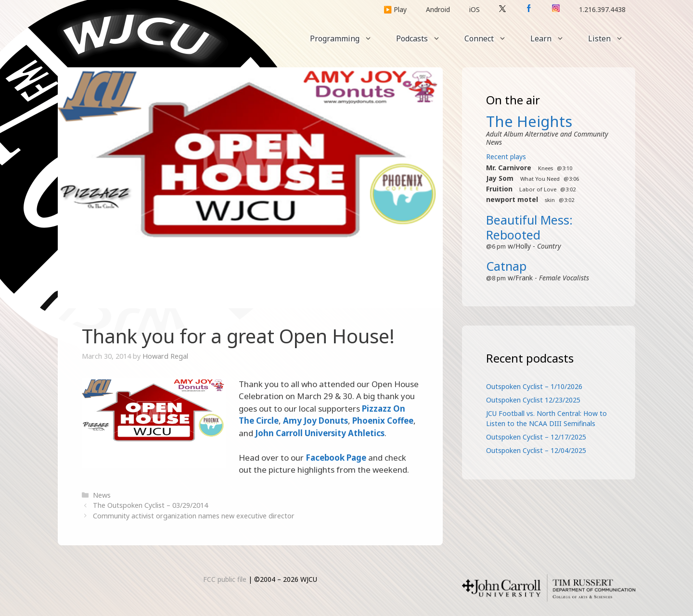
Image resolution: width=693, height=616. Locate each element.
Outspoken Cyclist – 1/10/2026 (534, 386)
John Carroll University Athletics (320, 433)
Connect (491, 38)
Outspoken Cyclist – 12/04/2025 (536, 450)
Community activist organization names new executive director (194, 516)
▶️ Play (395, 9)
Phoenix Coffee (383, 421)
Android (438, 9)
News (102, 495)
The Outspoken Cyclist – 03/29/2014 (150, 505)
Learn (553, 38)
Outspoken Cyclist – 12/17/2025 (536, 437)
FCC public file (225, 579)
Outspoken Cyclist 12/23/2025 (533, 400)
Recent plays (506, 157)
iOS (475, 9)
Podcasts (424, 38)
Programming (347, 38)
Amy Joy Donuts (315, 421)
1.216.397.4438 (602, 9)
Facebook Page (336, 458)
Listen (612, 38)
